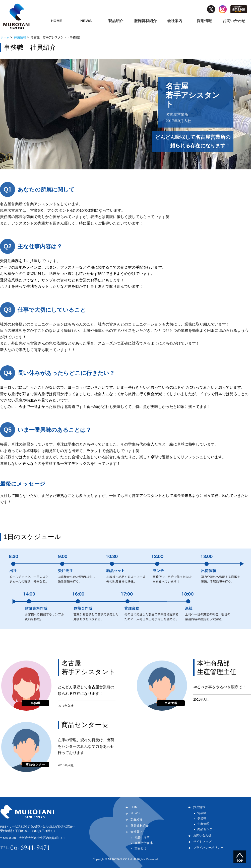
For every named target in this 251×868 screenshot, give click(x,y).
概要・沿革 (142, 837)
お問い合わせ (234, 21)
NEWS (86, 21)
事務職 (202, 818)
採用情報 (204, 21)
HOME (56, 21)
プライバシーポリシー (208, 848)
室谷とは (141, 848)
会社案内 (175, 21)
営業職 (202, 813)
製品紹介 (116, 21)
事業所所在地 (144, 843)
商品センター (206, 829)
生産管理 (203, 824)
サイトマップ (202, 842)
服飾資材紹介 (145, 21)
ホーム (5, 37)
